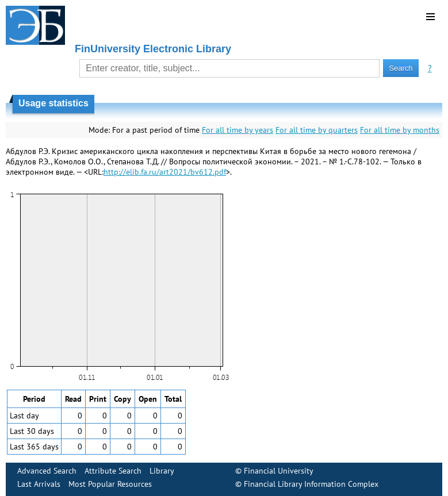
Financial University (279, 471)
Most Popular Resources (110, 484)
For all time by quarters (317, 130)
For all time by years (238, 130)
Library (162, 471)
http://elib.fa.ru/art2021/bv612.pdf (165, 172)
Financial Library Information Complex (311, 484)
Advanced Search (47, 471)
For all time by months (400, 130)
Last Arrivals (39, 484)
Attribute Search (113, 471)
